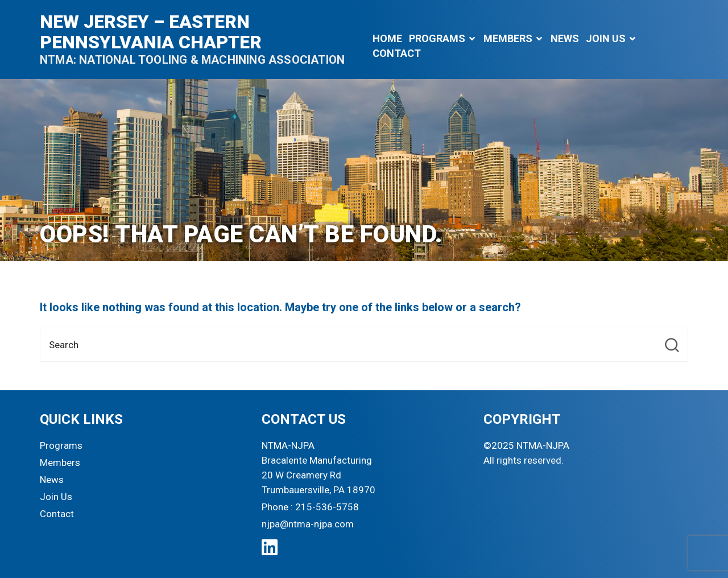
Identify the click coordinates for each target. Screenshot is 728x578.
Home (387, 38)
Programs (437, 38)
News (565, 38)
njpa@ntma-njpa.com (308, 524)
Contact (397, 53)
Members (508, 38)
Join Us (606, 38)
